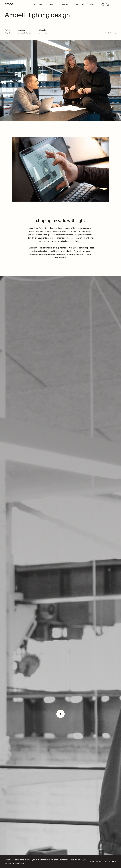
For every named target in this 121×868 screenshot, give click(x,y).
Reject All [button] (94, 862)
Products (38, 5)
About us (80, 5)
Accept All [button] (109, 862)
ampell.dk (43, 33)
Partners (66, 5)
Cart (92, 5)
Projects (52, 5)
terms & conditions (16, 863)
